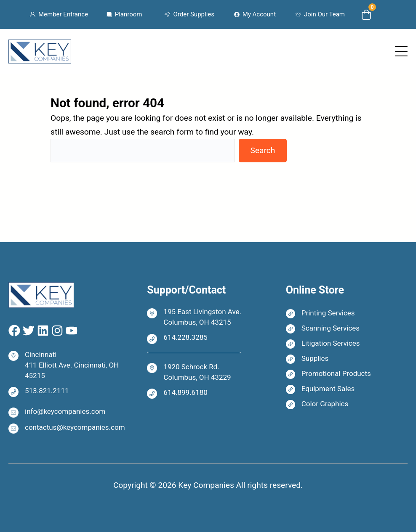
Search (263, 150)
